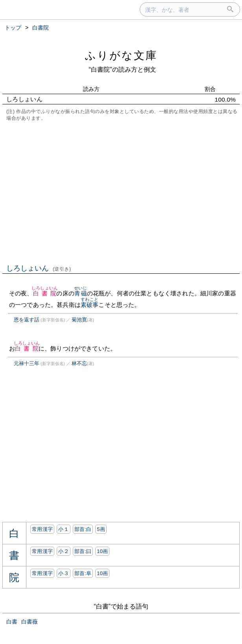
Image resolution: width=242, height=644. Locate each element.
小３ (64, 573)
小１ (64, 529)
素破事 (90, 305)
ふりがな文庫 (121, 55)
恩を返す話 (27, 320)
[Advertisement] (121, 192)
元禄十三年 (27, 363)
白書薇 (30, 622)
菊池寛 (79, 320)
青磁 (80, 293)
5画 (101, 529)
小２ (64, 551)
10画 (102, 551)
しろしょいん (39, 268)
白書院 (45, 293)
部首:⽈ (83, 551)
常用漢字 (42, 529)
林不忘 (79, 363)
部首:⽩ (83, 529)
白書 (12, 622)
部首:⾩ (83, 573)
